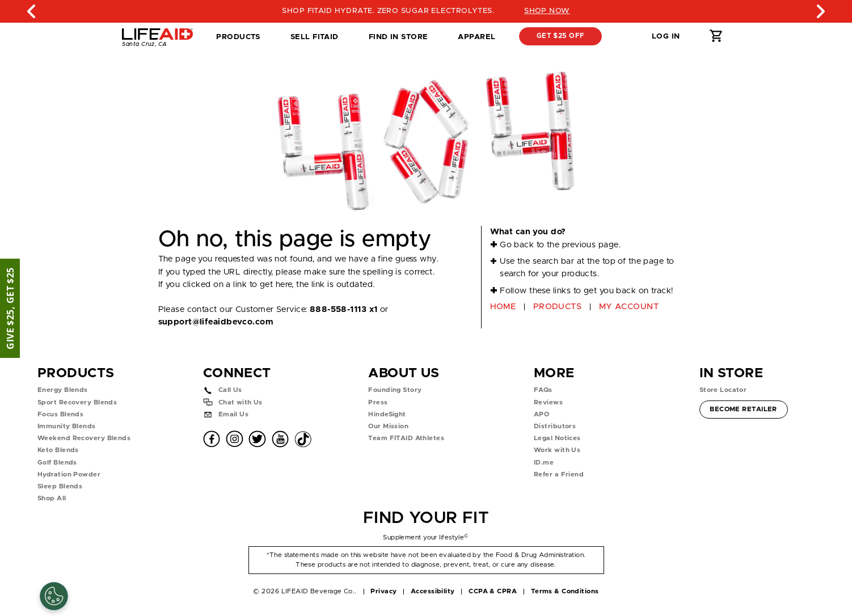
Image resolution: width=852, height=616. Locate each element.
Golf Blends (57, 463)
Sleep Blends (60, 486)
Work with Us (557, 450)
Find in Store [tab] (398, 40)
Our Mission (388, 426)
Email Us (234, 414)
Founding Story (395, 390)
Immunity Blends (67, 426)
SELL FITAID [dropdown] (315, 37)
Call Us (230, 390)
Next (820, 11)
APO (541, 414)
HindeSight (387, 414)
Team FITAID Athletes (406, 438)
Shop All (52, 498)
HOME (503, 307)
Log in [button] (666, 36)
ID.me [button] (544, 463)
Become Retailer (743, 408)
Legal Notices (557, 438)
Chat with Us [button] (241, 402)
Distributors (555, 426)
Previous (32, 11)
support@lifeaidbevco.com (216, 322)
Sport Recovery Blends (77, 402)
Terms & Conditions (565, 591)
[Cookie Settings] (54, 596)
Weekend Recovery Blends (84, 438)
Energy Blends (63, 390)
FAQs (543, 390)
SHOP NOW (556, 11)
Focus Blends (60, 414)
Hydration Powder (69, 474)
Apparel (476, 37)
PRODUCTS (558, 307)
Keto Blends (58, 450)
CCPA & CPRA (493, 591)
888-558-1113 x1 (344, 309)
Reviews (548, 402)
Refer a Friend (559, 474)
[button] (623, 36)
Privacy (383, 591)
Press (378, 402)
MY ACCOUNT (629, 307)
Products (238, 37)
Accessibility (433, 591)
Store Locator (723, 390)
